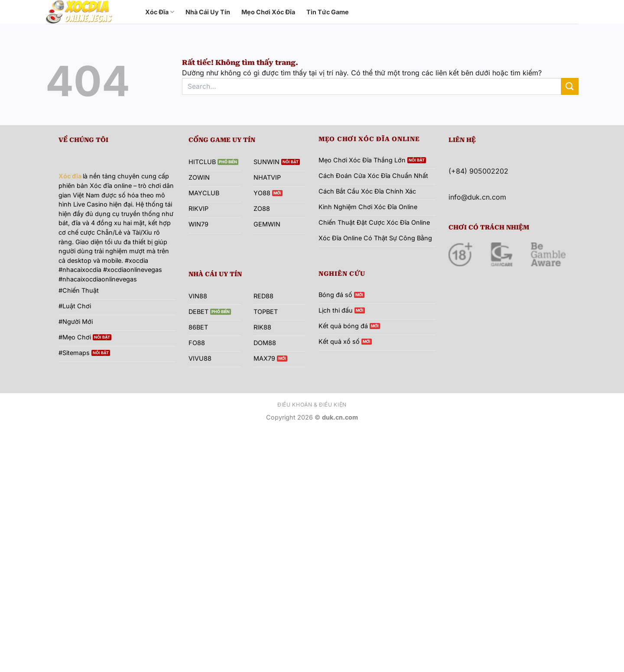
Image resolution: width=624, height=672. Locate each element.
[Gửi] (570, 86)
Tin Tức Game (328, 12)
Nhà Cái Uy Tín (208, 12)
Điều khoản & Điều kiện (312, 405)
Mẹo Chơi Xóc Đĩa (268, 12)
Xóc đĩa (70, 176)
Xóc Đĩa (160, 12)
